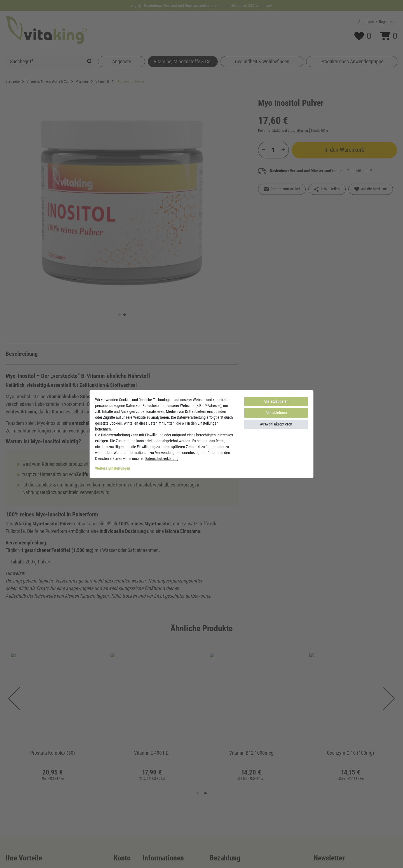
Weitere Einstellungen (113, 468)
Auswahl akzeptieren (276, 424)
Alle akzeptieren (276, 401)
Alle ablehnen (276, 413)
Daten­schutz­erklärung (162, 458)
